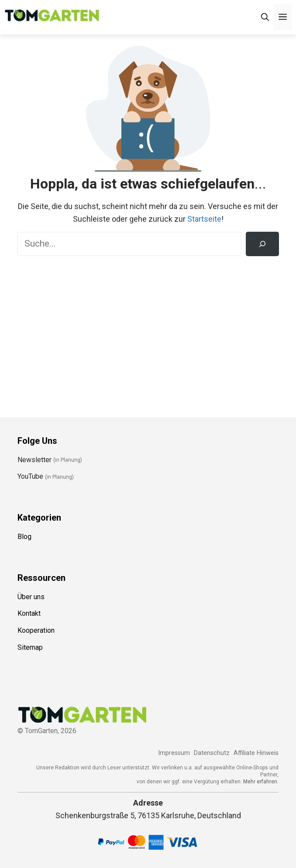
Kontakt (29, 613)
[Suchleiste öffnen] (265, 17)
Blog (24, 537)
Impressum (174, 753)
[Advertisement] (148, 330)
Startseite (204, 219)
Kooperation (36, 630)
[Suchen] (262, 244)
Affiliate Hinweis (256, 753)
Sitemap (30, 647)
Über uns (31, 597)
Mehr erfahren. (261, 782)
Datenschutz (212, 753)
